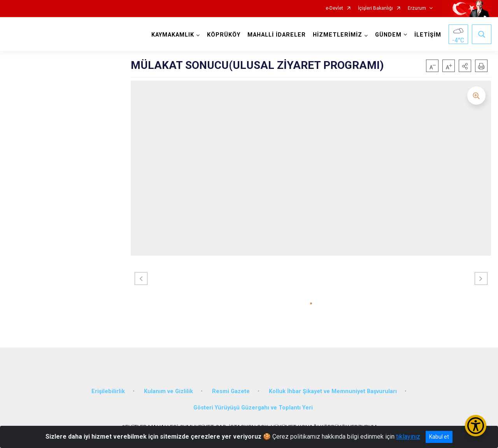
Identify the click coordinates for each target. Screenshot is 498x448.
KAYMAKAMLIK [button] (173, 35)
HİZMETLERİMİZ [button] (338, 35)
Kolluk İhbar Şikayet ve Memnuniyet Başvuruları (333, 391)
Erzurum (417, 8)
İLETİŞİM (428, 35)
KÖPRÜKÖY (224, 35)
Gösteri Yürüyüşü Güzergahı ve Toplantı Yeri (253, 408)
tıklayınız (408, 437)
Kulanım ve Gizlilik (168, 391)
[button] (465, 66)
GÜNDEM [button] (388, 35)
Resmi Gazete (231, 391)
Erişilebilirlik (108, 391)
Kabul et (439, 437)
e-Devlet (334, 8)
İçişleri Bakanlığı (375, 8)
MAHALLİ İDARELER (277, 35)
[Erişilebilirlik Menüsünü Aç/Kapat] (476, 426)
